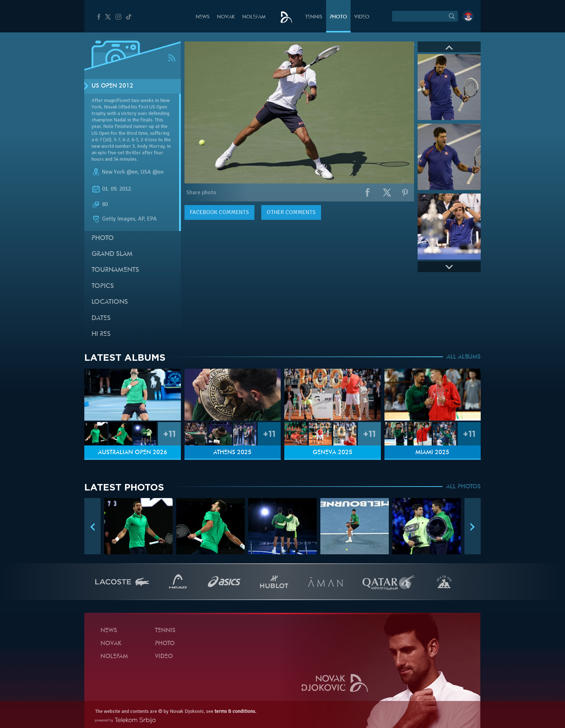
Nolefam (254, 17)
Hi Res (101, 334)
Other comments (291, 212)
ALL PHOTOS (463, 487)
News (203, 17)
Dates (101, 318)
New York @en (120, 172)
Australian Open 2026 (133, 453)
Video (362, 17)
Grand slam (112, 254)
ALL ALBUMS (464, 357)
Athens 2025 (232, 453)
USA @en (152, 172)
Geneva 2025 (333, 453)
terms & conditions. (235, 711)
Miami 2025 (432, 453)
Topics (103, 286)
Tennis (314, 17)
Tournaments (115, 270)
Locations (110, 302)
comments (219, 212)
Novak (226, 17)
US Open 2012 (112, 86)
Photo (338, 17)
